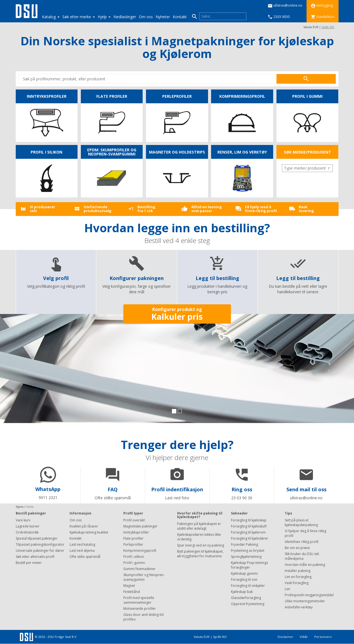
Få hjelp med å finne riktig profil (261, 209)
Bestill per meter (29, 563)
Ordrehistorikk (27, 532)
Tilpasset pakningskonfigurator (40, 544)
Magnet (129, 586)
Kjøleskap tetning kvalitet (89, 532)
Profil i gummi (134, 563)
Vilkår (304, 637)
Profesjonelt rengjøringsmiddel (309, 595)
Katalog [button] (51, 17)
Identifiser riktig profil (302, 542)
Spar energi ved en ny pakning (201, 545)
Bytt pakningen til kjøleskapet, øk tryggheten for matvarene (200, 554)
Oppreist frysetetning (248, 604)
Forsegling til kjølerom (248, 532)
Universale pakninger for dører (40, 551)
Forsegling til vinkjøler (248, 586)
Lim (288, 589)
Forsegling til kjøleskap (249, 520)
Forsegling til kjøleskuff (249, 526)
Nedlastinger (125, 17)
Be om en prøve (297, 548)
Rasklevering (306, 209)
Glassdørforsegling (246, 598)
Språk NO (328, 27)
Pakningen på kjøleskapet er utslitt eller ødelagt (199, 526)
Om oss (146, 17)
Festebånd (132, 592)
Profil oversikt (134, 520)
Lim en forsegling (298, 577)
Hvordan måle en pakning (305, 565)
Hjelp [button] (104, 17)
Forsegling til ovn (244, 580)
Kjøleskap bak (242, 592)
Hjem (20, 507)
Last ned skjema (82, 551)
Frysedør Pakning (244, 544)
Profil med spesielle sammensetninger (139, 600)
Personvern (323, 637)
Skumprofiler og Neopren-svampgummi (144, 577)
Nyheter (163, 17)
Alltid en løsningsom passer (207, 209)
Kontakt (180, 17)
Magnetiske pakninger (140, 526)
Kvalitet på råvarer (84, 526)
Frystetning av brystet (248, 551)
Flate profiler (133, 538)
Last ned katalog (82, 544)
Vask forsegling (297, 583)
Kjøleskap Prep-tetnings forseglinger (249, 565)
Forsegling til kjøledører (250, 538)
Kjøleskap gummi (244, 573)
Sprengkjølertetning (246, 557)
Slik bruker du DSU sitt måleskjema (302, 556)
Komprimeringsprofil (140, 551)
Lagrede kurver (28, 526)
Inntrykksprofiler (136, 532)
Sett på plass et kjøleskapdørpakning (301, 522)
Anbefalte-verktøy (299, 607)
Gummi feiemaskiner (139, 569)
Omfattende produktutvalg (98, 209)
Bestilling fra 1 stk (146, 209)
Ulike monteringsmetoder (305, 601)
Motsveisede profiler (140, 609)
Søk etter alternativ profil (35, 557)
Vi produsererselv (42, 209)
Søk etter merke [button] (79, 17)
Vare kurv (23, 520)
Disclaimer (286, 637)
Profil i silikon (134, 557)
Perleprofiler (133, 544)
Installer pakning (298, 571)
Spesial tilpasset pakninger (37, 538)
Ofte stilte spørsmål (85, 557)
